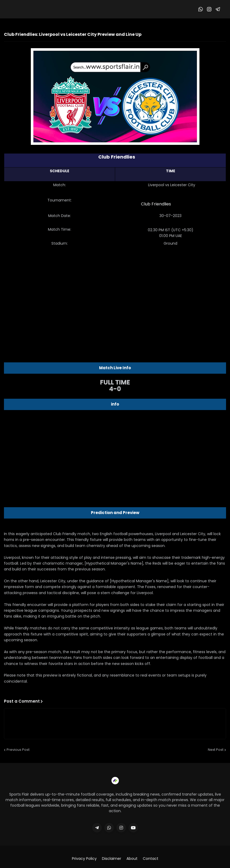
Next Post (216, 750)
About (132, 859)
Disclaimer (112, 859)
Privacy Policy (84, 859)
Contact (151, 859)
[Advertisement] (115, 293)
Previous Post (18, 750)
